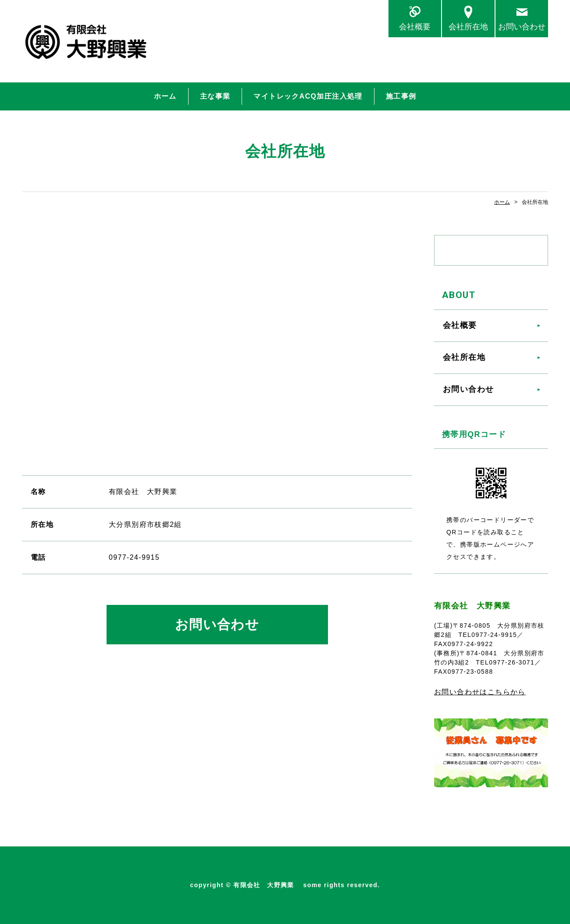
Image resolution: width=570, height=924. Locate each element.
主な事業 (215, 96)
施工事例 (401, 96)
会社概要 (415, 27)
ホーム (165, 96)
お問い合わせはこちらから (480, 692)
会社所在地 (468, 27)
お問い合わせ (522, 27)
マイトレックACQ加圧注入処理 (308, 96)
